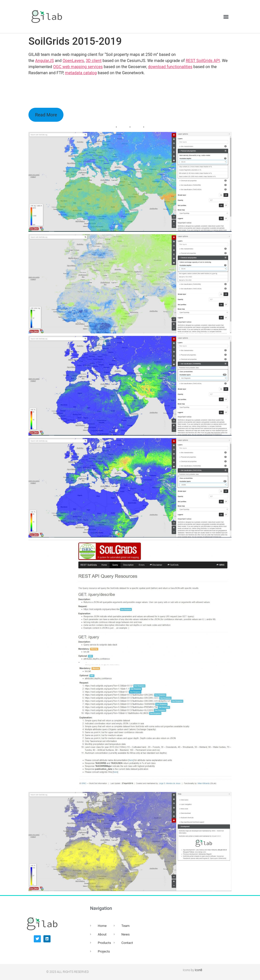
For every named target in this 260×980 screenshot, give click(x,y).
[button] (226, 17)
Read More (46, 115)
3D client (94, 61)
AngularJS (45, 61)
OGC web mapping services (78, 67)
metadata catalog (81, 73)
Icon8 (198, 970)
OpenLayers (73, 61)
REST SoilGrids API (203, 61)
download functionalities (170, 67)
